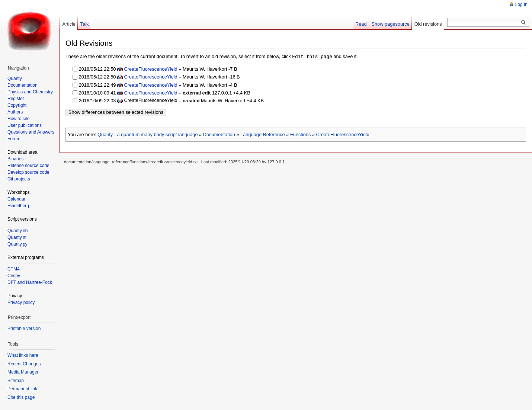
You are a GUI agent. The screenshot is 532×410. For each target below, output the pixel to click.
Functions (300, 134)
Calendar (17, 199)
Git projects (19, 179)
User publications (25, 125)
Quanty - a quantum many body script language (148, 134)
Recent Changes (24, 364)
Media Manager (23, 372)
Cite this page (21, 397)
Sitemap (16, 381)
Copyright (17, 105)
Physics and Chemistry (30, 92)
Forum (14, 139)
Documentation (219, 134)
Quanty (15, 79)
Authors (15, 112)
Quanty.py (17, 244)
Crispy (14, 276)
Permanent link (22, 389)
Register (16, 99)
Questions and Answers (31, 132)
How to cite (18, 119)
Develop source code (28, 172)
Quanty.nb (17, 231)
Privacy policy (21, 302)
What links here (23, 355)
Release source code (28, 166)
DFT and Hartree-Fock (30, 282)
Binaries (15, 159)
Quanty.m (17, 237)
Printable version (24, 329)
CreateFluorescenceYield (151, 69)
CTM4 (14, 269)
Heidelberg (18, 206)
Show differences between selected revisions (116, 112)
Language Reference (263, 134)
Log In (521, 4)
